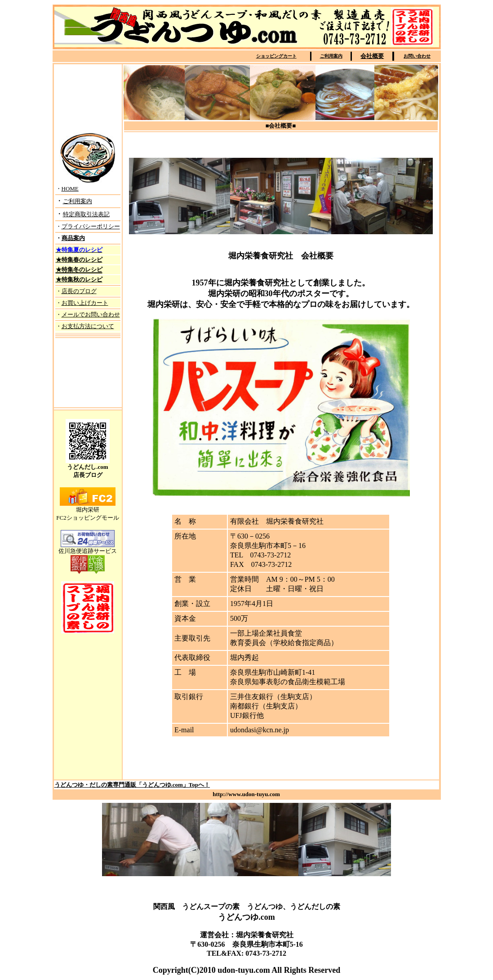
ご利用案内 (331, 56)
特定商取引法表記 (86, 214)
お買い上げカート (85, 303)
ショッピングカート (276, 56)
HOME (70, 189)
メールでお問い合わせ (91, 314)
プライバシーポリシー (91, 226)
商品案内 (73, 238)
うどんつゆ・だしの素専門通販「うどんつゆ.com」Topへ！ (132, 785)
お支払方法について (88, 326)
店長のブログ (79, 291)
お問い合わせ (417, 56)
